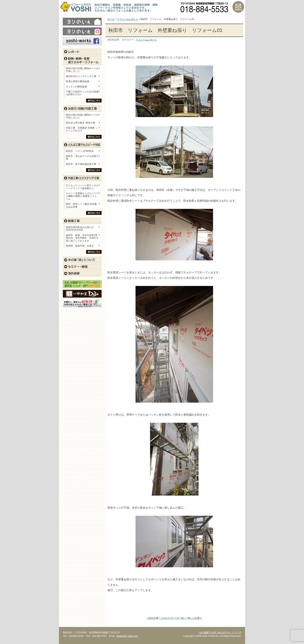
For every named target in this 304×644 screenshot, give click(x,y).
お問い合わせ (238, 7)
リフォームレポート (146, 40)
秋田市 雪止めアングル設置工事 (82, 158)
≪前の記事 (153, 618)
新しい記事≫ (195, 618)
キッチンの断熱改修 (78, 87)
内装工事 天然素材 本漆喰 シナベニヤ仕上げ (82, 129)
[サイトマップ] (234, 633)
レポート (82, 52)
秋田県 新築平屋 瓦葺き (80, 246)
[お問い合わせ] (218, 633)
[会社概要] (204, 633)
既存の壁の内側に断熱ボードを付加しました (82, 70)
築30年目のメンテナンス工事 (81, 76)
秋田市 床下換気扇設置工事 (81, 164)
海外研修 (82, 273)
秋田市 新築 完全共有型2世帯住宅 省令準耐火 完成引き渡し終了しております (82, 238)
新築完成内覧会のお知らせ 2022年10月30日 (80, 229)
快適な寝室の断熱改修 (78, 81)
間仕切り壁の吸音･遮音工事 (80, 123)
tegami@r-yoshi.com (127, 636)
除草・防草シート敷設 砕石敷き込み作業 (81, 205)
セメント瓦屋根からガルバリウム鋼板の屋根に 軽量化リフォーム (82, 196)
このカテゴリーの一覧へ (173, 618)
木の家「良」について (82, 260)
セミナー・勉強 (82, 267)
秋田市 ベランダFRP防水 (80, 151)
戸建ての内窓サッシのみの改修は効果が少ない (82, 93)
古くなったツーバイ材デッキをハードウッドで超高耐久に (82, 187)
